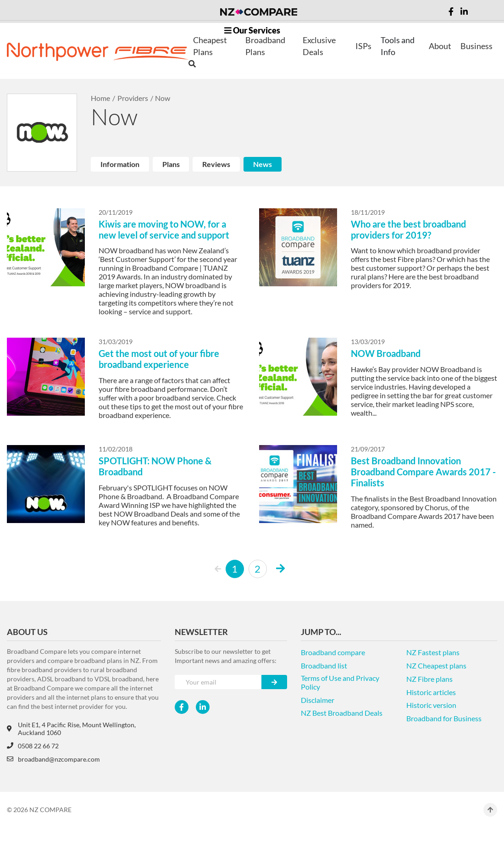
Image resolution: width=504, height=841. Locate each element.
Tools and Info (398, 46)
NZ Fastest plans (433, 652)
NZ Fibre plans (429, 679)
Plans (171, 164)
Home (100, 98)
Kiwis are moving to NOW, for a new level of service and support (164, 229)
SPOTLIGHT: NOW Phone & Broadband (155, 466)
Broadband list (324, 666)
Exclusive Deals (319, 46)
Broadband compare (333, 652)
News (263, 164)
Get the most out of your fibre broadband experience (159, 359)
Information (120, 164)
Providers (133, 98)
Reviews (216, 164)
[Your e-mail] (218, 682)
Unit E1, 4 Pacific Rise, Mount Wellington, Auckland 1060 (71, 729)
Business (476, 46)
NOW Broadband (386, 353)
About (440, 46)
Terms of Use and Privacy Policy (340, 682)
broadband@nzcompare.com (53, 759)
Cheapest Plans (210, 46)
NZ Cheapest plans (436, 666)
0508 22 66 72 (33, 746)
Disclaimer (318, 700)
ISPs (363, 46)
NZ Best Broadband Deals (342, 713)
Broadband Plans (265, 46)
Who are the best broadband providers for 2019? (408, 229)
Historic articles (431, 692)
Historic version (431, 705)
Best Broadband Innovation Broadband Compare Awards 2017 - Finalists (423, 472)
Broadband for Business (444, 718)
